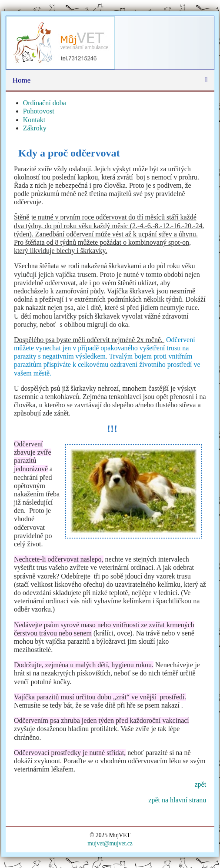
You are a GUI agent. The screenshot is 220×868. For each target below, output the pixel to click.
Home (22, 80)
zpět (200, 784)
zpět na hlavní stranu (177, 800)
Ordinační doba (45, 103)
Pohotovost (39, 111)
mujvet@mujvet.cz (110, 843)
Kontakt (34, 120)
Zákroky (35, 128)
